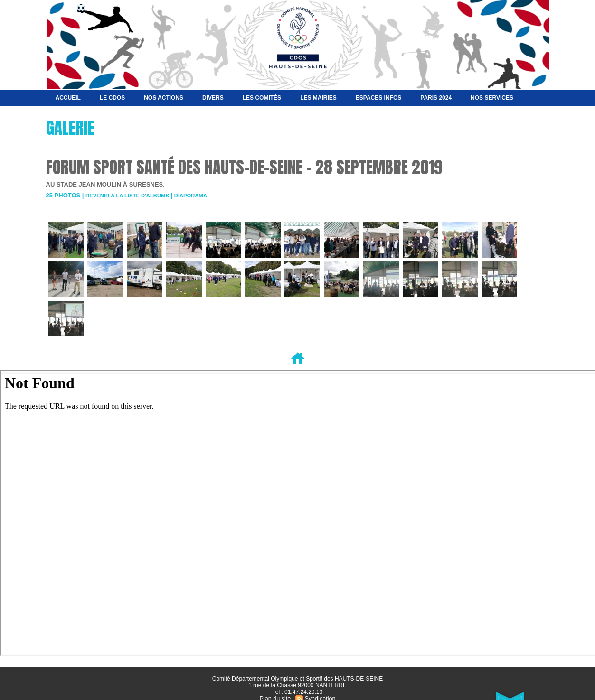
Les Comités (262, 98)
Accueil (68, 98)
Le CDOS (112, 98)
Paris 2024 (436, 98)
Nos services (492, 98)
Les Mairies (318, 98)
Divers (213, 98)
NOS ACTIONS (164, 98)
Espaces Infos (378, 98)
